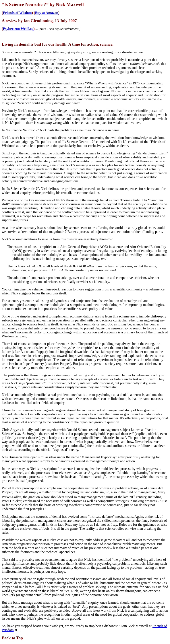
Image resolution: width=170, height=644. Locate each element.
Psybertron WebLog (18, 29)
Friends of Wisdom (17, 13)
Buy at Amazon (47, 13)
